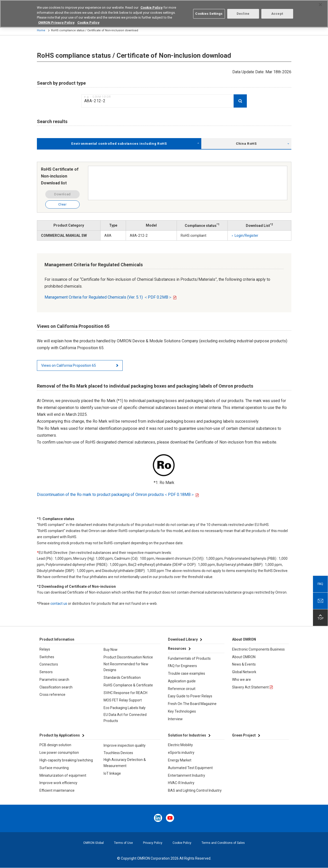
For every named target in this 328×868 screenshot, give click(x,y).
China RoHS (246, 144)
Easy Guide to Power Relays (190, 696)
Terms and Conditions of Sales (223, 843)
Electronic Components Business (258, 649)
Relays (45, 649)
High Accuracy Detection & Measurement (125, 763)
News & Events (244, 664)
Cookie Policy (182, 843)
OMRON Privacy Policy (56, 19)
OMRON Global (94, 843)
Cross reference (52, 695)
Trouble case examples (187, 673)
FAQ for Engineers (182, 666)
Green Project (244, 735)
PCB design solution (55, 745)
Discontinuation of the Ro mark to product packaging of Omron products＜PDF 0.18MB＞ (116, 495)
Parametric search (54, 680)
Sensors (46, 672)
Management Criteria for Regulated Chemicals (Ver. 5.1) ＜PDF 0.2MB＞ (108, 297)
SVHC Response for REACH (125, 693)
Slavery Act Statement (250, 687)
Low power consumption (59, 753)
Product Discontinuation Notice (128, 657)
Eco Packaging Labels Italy (125, 708)
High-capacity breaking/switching (66, 760)
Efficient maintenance (57, 790)
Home (41, 30)
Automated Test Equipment (190, 768)
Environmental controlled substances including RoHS (119, 144)
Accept (277, 10)
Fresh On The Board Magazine (192, 704)
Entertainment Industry (187, 775)
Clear (62, 204)
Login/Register (246, 236)
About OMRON (244, 657)
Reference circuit (182, 689)
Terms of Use (123, 843)
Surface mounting (54, 768)
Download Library (183, 639)
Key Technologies (182, 711)
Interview (175, 719)
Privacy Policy (153, 843)
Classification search (56, 687)
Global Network (244, 672)
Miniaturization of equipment (63, 775)
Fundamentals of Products (189, 658)
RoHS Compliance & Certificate (128, 685)
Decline (243, 10)
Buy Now (111, 650)
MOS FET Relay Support (123, 700)
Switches (47, 657)
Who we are (241, 680)
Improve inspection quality (125, 745)
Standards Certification (122, 678)
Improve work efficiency (58, 783)
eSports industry (181, 753)
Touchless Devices (118, 753)
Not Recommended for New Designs (126, 667)
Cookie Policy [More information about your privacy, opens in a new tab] (88, 19)
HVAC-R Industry (181, 783)
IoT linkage (112, 773)
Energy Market (180, 760)
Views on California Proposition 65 (69, 365)
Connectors (49, 664)
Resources (177, 649)
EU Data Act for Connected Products (125, 718)
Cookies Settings (209, 10)
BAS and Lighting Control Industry (195, 790)
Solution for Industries (187, 735)
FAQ (320, 584)
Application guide (182, 681)
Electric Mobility (180, 745)
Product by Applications (60, 735)
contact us (59, 604)
